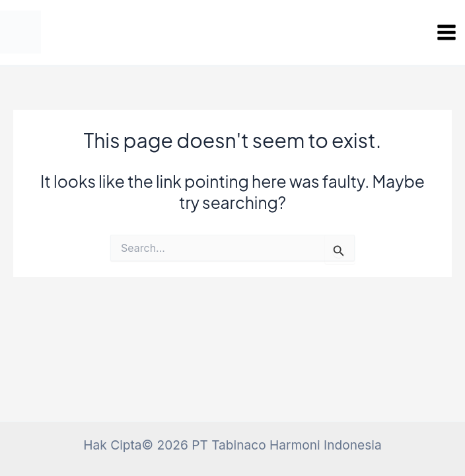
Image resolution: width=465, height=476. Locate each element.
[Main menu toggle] (446, 33)
